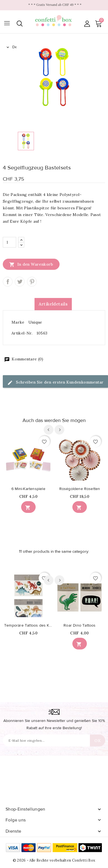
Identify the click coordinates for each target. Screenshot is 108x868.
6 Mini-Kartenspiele (28, 489)
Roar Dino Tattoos (79, 625)
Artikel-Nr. (22, 333)
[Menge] (9, 242)
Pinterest (32, 282)
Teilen (8, 282)
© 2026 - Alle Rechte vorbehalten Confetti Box (54, 860)
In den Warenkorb (31, 264)
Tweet (20, 282)
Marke (18, 322)
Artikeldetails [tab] (53, 304)
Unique (35, 322)
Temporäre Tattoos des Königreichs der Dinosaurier (28, 625)
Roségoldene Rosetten (80, 489)
